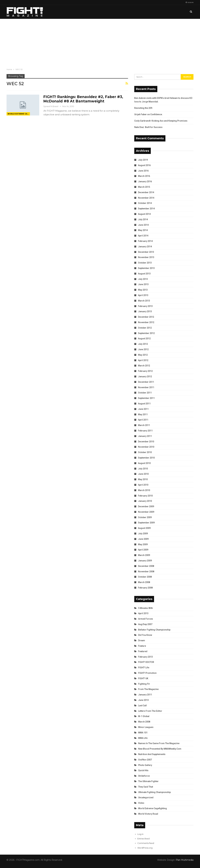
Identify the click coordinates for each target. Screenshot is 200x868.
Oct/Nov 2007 (145, 760)
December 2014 (146, 192)
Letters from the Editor (150, 711)
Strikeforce (144, 776)
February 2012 (145, 371)
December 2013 (146, 252)
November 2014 (146, 198)
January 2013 (145, 311)
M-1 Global (144, 716)
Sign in (190, 2)
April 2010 (143, 485)
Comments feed (146, 843)
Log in (140, 834)
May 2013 (143, 290)
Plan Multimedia (185, 860)
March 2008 (144, 582)
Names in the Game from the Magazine (159, 743)
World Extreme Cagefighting (19, 114)
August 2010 (144, 463)
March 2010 (144, 490)
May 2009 (143, 544)
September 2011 (146, 398)
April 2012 (143, 360)
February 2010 (145, 496)
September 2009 (146, 523)
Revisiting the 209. (144, 108)
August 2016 (144, 165)
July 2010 (143, 469)
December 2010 (146, 442)
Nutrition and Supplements (152, 754)
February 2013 (145, 306)
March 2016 (144, 176)
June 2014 (143, 225)
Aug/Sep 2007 (145, 624)
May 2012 (143, 355)
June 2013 (143, 284)
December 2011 (146, 382)
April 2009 (143, 550)
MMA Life (143, 738)
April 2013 (143, 295)
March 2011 (144, 425)
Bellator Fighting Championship (154, 630)
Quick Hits (143, 770)
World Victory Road (148, 814)
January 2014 (145, 247)
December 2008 (146, 566)
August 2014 (144, 214)
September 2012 (146, 333)
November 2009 (146, 512)
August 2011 (144, 404)
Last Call (142, 706)
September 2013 (146, 268)
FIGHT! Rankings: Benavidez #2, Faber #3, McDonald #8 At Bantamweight (83, 99)
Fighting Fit (144, 684)
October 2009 (145, 517)
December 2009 (146, 506)
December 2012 (146, 317)
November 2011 (146, 387)
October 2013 (145, 263)
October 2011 (145, 393)
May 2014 (143, 230)
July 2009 (143, 534)
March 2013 (144, 301)
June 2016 (143, 171)
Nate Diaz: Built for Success (148, 127)
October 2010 (145, 452)
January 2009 (145, 561)
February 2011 (145, 431)
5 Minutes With (145, 608)
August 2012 (144, 339)
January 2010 (145, 501)
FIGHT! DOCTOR (146, 662)
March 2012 (144, 366)
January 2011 (145, 436)
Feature (142, 646)
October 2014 (145, 203)
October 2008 (145, 577)
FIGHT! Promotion (147, 673)
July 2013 (143, 279)
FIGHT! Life (144, 668)
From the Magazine (148, 689)
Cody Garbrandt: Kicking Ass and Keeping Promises (161, 121)
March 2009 (144, 555)
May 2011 (143, 414)
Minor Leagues (146, 727)
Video (141, 803)
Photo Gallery (145, 765)
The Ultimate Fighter (148, 781)
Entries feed (143, 839)
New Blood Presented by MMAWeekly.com (160, 749)
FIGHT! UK (143, 678)
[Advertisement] (100, 42)
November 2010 (146, 447)
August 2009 (144, 528)
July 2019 (143, 160)
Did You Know (145, 635)
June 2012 (143, 349)
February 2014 (145, 241)
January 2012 (145, 376)
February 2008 (145, 588)
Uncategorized (146, 797)
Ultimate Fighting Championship (154, 792)
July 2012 (143, 344)
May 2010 (143, 479)
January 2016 (145, 181)
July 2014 (143, 219)
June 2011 (143, 409)
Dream (142, 640)
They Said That (146, 787)
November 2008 (146, 572)
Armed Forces (146, 619)
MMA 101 (143, 733)
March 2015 (144, 187)
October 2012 (145, 328)
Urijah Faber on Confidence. (148, 114)
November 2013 (146, 257)
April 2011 (143, 420)
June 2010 (143, 474)
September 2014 (146, 209)
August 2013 (144, 274)
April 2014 (143, 236)
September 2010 (146, 458)
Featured (143, 651)
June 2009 (143, 539)
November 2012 (146, 322)
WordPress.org (145, 848)
